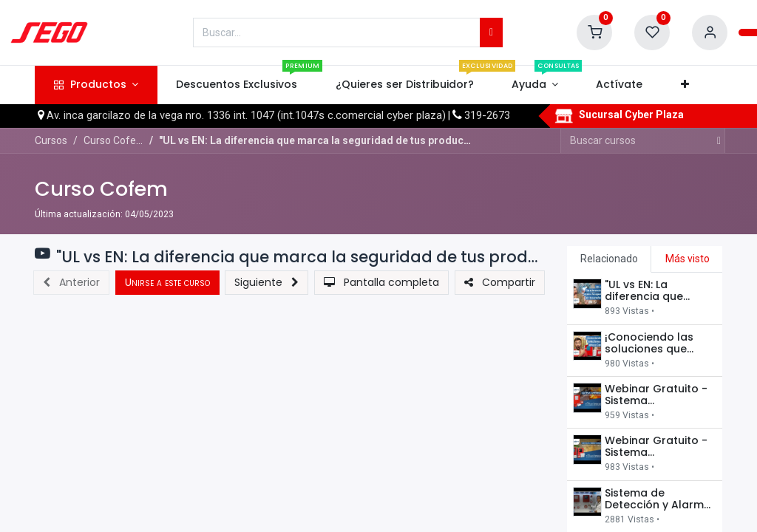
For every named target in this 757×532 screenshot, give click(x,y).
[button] (685, 85)
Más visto (688, 259)
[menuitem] (237, 85)
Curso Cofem (101, 189)
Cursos (51, 140)
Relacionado (609, 259)
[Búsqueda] (491, 33)
